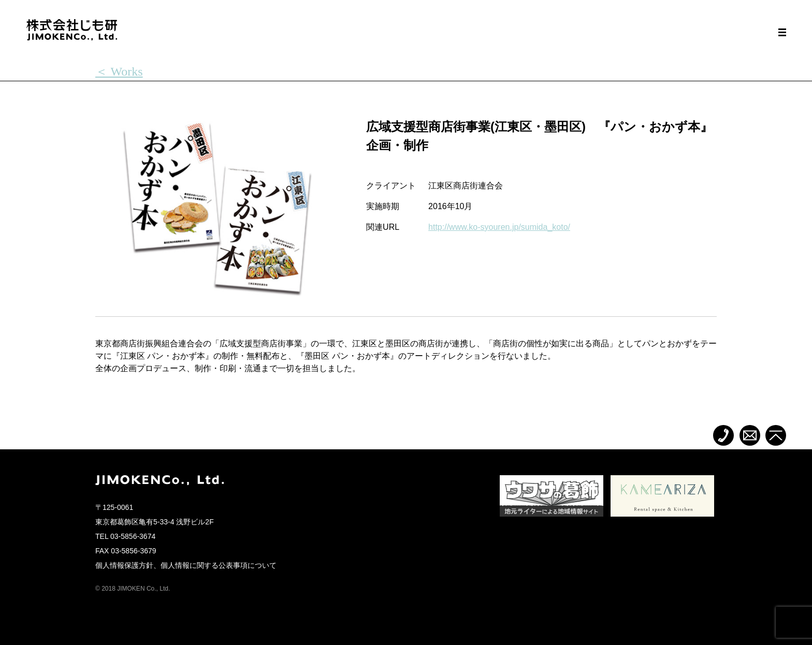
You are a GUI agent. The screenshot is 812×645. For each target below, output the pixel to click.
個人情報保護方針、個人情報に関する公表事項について (186, 565)
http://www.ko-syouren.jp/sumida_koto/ (499, 227)
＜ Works (119, 71)
